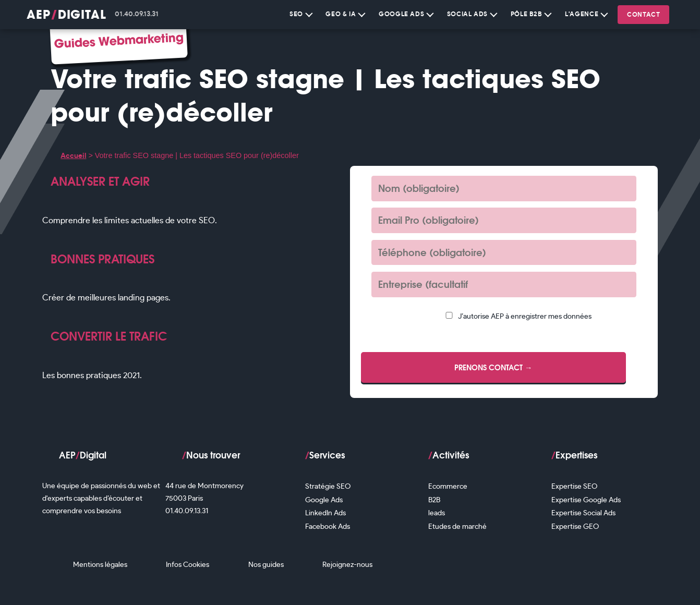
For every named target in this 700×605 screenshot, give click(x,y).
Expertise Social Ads (583, 513)
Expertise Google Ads (586, 500)
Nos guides (266, 565)
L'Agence (586, 13)
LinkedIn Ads (325, 513)
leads (437, 513)
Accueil (73, 156)
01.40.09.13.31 (137, 14)
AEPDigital (67, 15)
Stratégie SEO (328, 486)
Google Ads (406, 13)
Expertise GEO (575, 527)
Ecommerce (448, 486)
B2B (434, 500)
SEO (301, 13)
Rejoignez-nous (347, 565)
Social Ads (472, 13)
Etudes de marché (457, 527)
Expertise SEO (574, 486)
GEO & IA (345, 13)
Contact (643, 15)
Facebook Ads (328, 527)
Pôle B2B (531, 13)
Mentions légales (100, 565)
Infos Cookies (188, 565)
